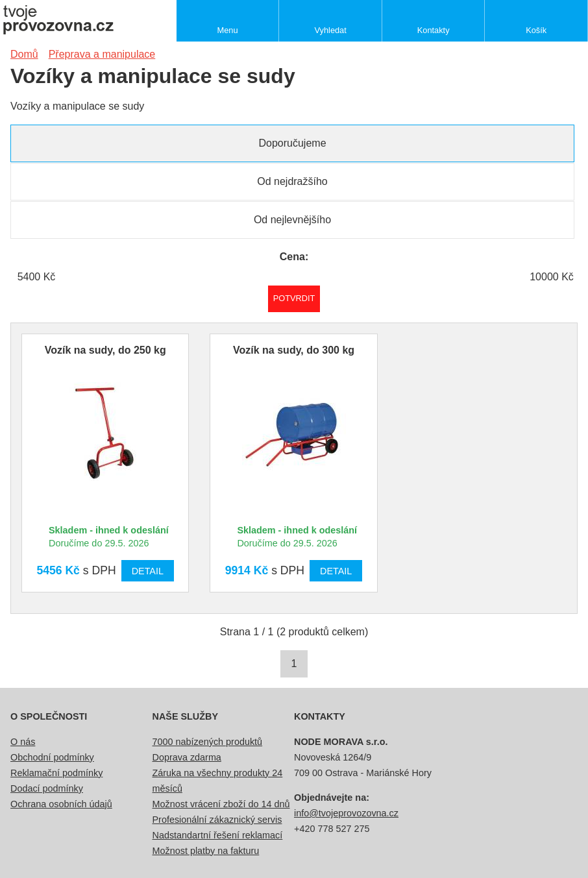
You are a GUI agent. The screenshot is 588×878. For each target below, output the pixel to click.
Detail (148, 571)
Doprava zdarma (187, 757)
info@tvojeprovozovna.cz (346, 813)
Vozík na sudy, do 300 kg (294, 350)
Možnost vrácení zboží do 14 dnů (221, 804)
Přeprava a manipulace (102, 54)
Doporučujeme (292, 143)
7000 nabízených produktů (208, 742)
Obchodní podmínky (52, 757)
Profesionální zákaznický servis (217, 820)
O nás (23, 742)
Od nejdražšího (292, 181)
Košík (536, 30)
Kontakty (434, 30)
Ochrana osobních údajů (61, 804)
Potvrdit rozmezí (294, 298)
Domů (24, 54)
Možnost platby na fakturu (206, 851)
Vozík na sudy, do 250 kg (105, 350)
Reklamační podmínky (56, 773)
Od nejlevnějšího (292, 220)
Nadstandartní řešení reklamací (218, 835)
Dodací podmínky (47, 788)
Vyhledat (330, 30)
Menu (228, 30)
